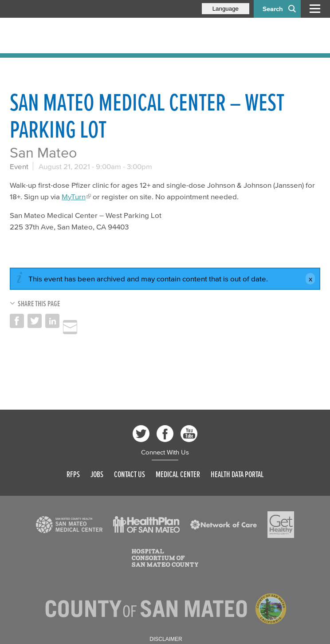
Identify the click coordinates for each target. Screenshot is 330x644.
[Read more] (69, 525)
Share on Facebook (17, 321)
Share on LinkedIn (52, 321)
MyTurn (74, 196)
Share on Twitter (35, 321)
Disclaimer (166, 639)
